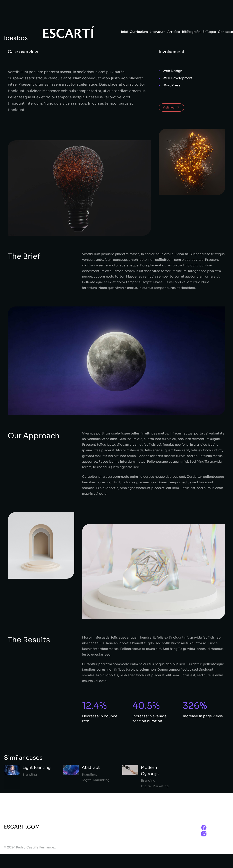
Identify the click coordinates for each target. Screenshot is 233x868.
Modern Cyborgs (150, 771)
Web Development (178, 78)
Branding (30, 774)
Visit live (171, 107)
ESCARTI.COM (22, 827)
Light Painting (37, 768)
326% (195, 706)
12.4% (94, 706)
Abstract (91, 768)
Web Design (172, 71)
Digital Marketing (96, 780)
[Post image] (12, 777)
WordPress (172, 85)
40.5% (146, 706)
